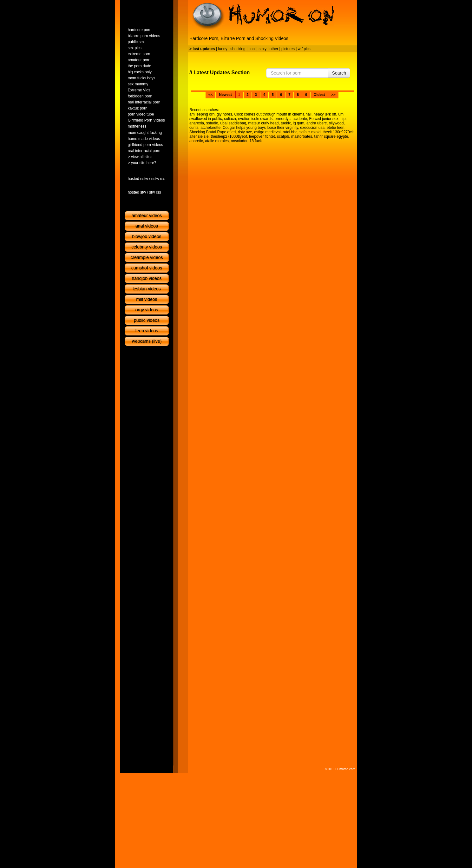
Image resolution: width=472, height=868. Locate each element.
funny (223, 49)
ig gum (298, 123)
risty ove (245, 132)
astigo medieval (267, 132)
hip (343, 119)
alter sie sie (199, 136)
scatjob (283, 136)
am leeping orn (202, 114)
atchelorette (210, 128)
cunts (194, 128)
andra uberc (317, 123)
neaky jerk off (325, 114)
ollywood (336, 123)
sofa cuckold (310, 132)
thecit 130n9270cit (338, 132)
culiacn (230, 119)
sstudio (212, 123)
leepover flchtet (262, 136)
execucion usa (312, 128)
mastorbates (302, 136)
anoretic (196, 141)
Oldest (319, 95)
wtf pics (304, 49)
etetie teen (336, 128)
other (274, 49)
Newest (225, 95)
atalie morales (217, 141)
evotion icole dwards (255, 119)
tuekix (286, 123)
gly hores (224, 114)
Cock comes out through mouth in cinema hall (273, 114)
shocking (238, 49)
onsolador (239, 141)
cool (252, 49)
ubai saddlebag (233, 123)
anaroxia (197, 123)
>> (333, 95)
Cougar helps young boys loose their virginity (260, 128)
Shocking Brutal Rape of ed (213, 132)
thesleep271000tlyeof (229, 136)
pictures (288, 49)
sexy (262, 49)
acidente (300, 119)
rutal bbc (290, 132)
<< (210, 95)
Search (339, 73)
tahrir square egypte (331, 136)
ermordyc (283, 119)
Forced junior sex (324, 119)
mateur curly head (263, 123)
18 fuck (256, 141)
